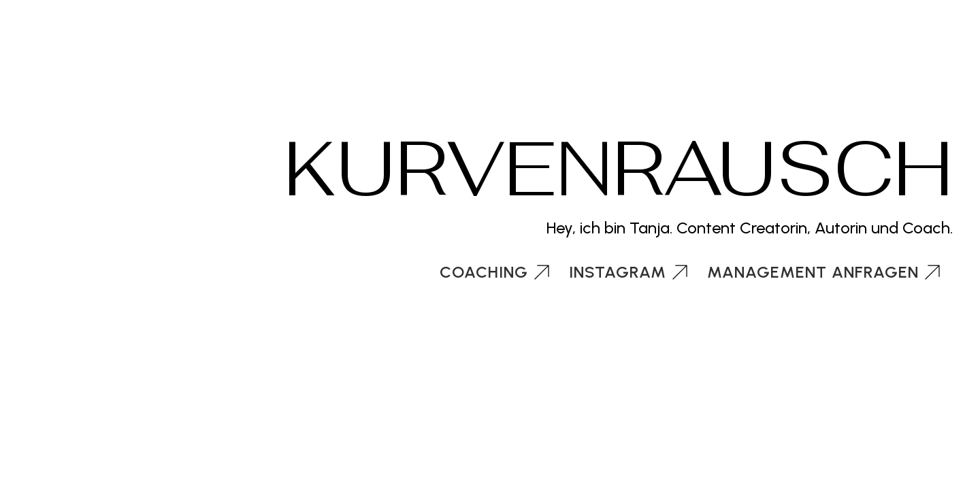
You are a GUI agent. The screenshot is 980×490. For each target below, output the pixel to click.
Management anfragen (813, 272)
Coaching (484, 272)
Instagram (618, 272)
